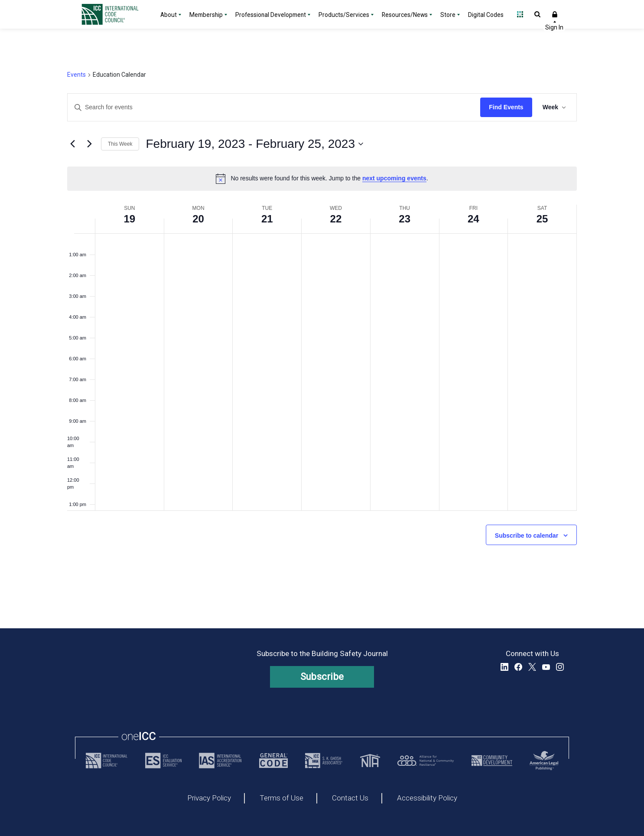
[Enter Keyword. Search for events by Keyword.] (274, 107)
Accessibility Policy (427, 798)
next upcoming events (394, 178)
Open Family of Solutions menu (520, 14)
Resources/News (405, 15)
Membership (206, 15)
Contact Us (350, 798)
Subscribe (322, 677)
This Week (120, 144)
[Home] (115, 14)
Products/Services (344, 15)
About (169, 15)
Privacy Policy (209, 798)
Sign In (555, 14)
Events (76, 75)
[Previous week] (72, 144)
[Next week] (89, 144)
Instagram (560, 667)
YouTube (546, 667)
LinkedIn (504, 667)
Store (448, 15)
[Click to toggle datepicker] (254, 144)
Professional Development (271, 15)
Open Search (537, 14)
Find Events (506, 107)
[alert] (322, 179)
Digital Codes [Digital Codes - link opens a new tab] (486, 15)
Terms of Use (281, 798)
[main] (322, 328)
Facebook (518, 667)
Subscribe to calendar (527, 536)
